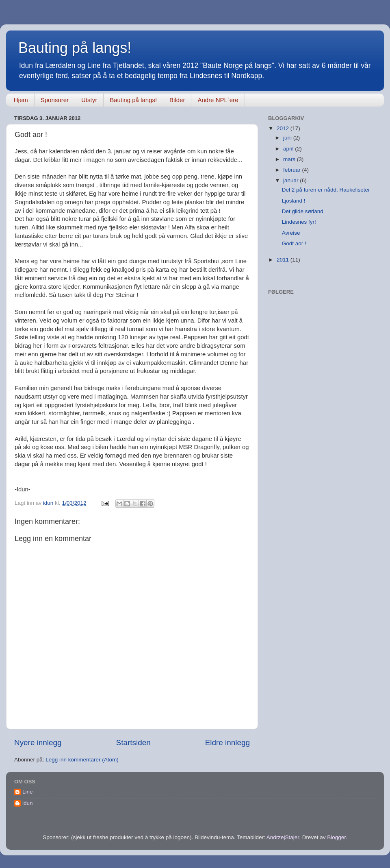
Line (28, 792)
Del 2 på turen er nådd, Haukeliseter (326, 190)
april (289, 149)
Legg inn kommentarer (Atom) (82, 760)
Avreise (291, 233)
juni (288, 138)
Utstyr (89, 100)
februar (293, 170)
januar (291, 180)
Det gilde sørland (303, 211)
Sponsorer (55, 100)
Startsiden (133, 743)
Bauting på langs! (75, 48)
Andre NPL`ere (218, 100)
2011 (284, 260)
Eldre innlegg (227, 743)
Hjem (21, 100)
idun (28, 803)
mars (290, 159)
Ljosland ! (294, 201)
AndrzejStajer (283, 837)
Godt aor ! (294, 243)
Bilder (177, 100)
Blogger (336, 837)
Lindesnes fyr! (299, 222)
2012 (284, 128)
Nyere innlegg (38, 743)
